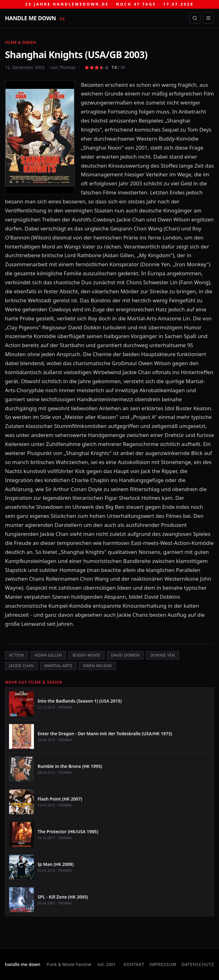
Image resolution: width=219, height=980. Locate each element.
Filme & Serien (21, 42)
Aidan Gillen (48, 655)
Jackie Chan (21, 666)
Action (16, 655)
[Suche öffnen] (195, 18)
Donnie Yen (163, 655)
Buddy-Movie (86, 655)
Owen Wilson (98, 666)
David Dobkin (126, 655)
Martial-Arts (58, 666)
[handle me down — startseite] (35, 18)
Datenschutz (198, 964)
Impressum (163, 964)
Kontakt (134, 964)
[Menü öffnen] (208, 18)
